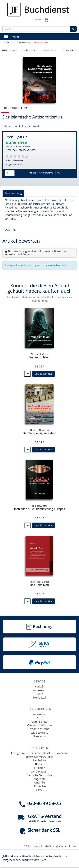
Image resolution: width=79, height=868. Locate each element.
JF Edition (40, 768)
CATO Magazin (39, 772)
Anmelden (37, 19)
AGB (39, 718)
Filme (39, 790)
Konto (39, 694)
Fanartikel (39, 783)
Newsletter (39, 736)
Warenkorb (40, 690)
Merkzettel (39, 698)
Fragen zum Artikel (14, 165)
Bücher (39, 764)
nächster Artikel (69, 50)
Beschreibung (13, 193)
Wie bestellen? (39, 733)
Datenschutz (39, 722)
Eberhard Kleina (40, 354)
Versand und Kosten (39, 725)
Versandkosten (68, 846)
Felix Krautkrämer (40, 582)
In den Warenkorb (44, 173)
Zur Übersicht (11, 50)
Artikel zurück (30, 50)
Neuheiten (40, 760)
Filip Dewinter (40, 506)
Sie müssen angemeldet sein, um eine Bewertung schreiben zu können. (36, 253)
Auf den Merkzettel (14, 161)
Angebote (40, 779)
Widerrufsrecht (40, 729)
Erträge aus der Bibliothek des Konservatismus (40, 753)
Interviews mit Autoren (39, 757)
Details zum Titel (44, 374)
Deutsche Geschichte (39, 775)
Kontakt (40, 687)
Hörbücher (40, 786)
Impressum (39, 714)
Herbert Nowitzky (39, 430)
